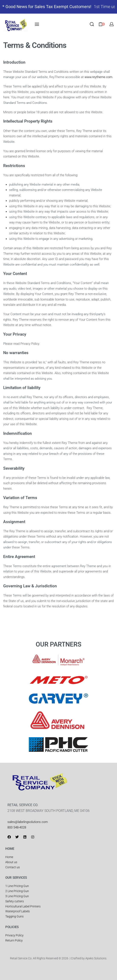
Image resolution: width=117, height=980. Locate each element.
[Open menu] (37, 24)
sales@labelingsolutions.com (28, 822)
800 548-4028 (17, 827)
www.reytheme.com (98, 77)
